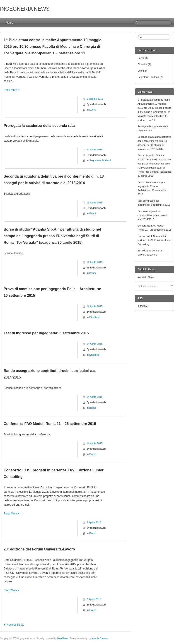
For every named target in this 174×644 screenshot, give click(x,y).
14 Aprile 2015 (94, 262)
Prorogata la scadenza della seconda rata (39, 126)
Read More (10, 90)
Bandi (92, 213)
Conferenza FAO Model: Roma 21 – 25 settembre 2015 (50, 424)
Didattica (94, 317)
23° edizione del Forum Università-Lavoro (39, 549)
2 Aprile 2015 (94, 522)
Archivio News (146, 277)
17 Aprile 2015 (94, 203)
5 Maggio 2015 (95, 99)
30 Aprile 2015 (94, 150)
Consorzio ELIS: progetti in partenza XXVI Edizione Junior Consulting (154, 240)
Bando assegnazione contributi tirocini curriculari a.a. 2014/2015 (152, 215)
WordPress (63, 638)
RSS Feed (143, 306)
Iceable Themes (100, 638)
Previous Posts (15, 625)
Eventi (93, 110)
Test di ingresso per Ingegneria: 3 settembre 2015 (46, 333)
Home (10, 23)
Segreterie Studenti (100, 160)
